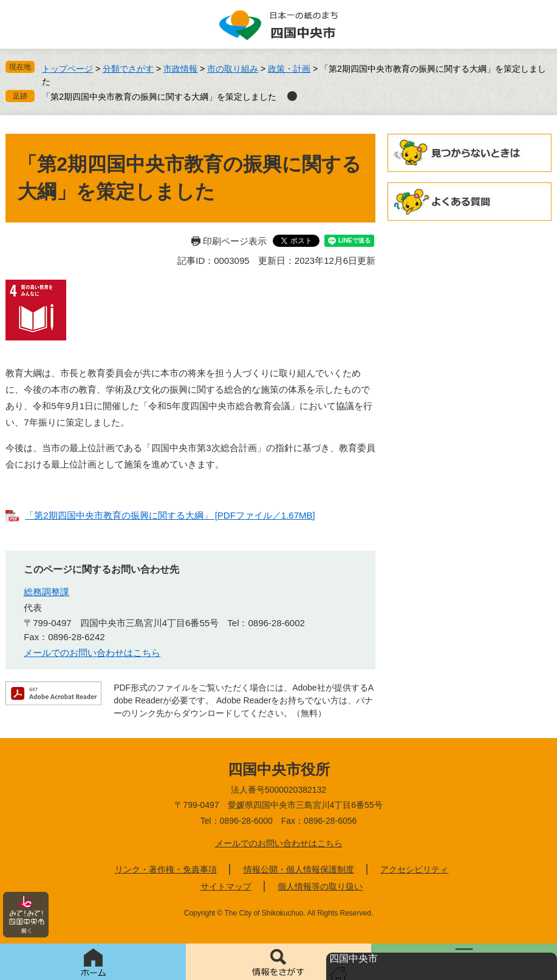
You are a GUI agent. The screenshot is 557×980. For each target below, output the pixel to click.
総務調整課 (46, 592)
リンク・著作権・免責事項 (166, 869)
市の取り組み (233, 69)
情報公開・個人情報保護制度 (299, 869)
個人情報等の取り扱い (320, 886)
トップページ (67, 69)
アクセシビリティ (414, 869)
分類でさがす (128, 69)
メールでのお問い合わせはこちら (92, 653)
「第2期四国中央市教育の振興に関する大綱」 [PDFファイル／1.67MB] (170, 515)
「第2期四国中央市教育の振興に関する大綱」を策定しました (159, 97)
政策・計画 (289, 69)
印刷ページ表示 (235, 241)
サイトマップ (226, 886)
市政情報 (180, 69)
